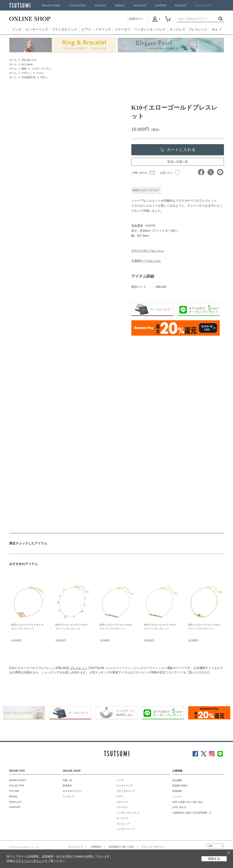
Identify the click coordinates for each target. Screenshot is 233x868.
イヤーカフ (122, 29)
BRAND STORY (51, 5)
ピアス (86, 29)
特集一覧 (67, 780)
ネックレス (177, 29)
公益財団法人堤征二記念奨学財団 (190, 813)
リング (17, 29)
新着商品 (67, 786)
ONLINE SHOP (203, 5)
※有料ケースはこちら (146, 261)
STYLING (100, 5)
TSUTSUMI (20, 5)
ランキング (69, 796)
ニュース (177, 796)
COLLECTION (77, 5)
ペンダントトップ (126, 829)
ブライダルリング (64, 29)
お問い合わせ (140, 173)
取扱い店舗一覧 (178, 162)
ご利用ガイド (135, 19)
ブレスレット (198, 29)
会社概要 (177, 780)
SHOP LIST (140, 5)
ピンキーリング (37, 29)
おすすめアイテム (72, 791)
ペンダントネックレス (150, 29)
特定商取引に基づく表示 (121, 847)
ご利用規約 (95, 847)
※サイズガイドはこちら (148, 251)
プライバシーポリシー (153, 847)
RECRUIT (180, 5)
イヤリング (103, 29)
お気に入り (170, 173)
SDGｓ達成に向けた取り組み (188, 802)
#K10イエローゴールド (146, 190)
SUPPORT (161, 5)
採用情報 (177, 791)
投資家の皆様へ (180, 786)
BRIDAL (120, 5)
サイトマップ (76, 847)
